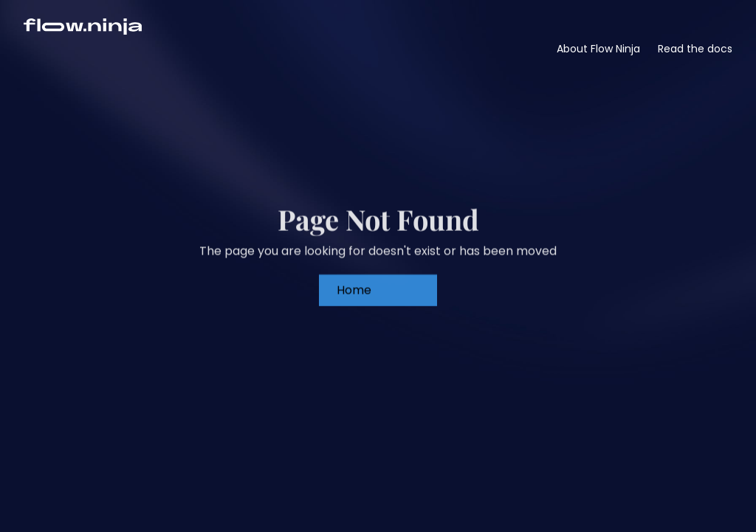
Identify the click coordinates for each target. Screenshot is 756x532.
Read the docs (695, 49)
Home (354, 285)
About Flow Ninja (598, 49)
